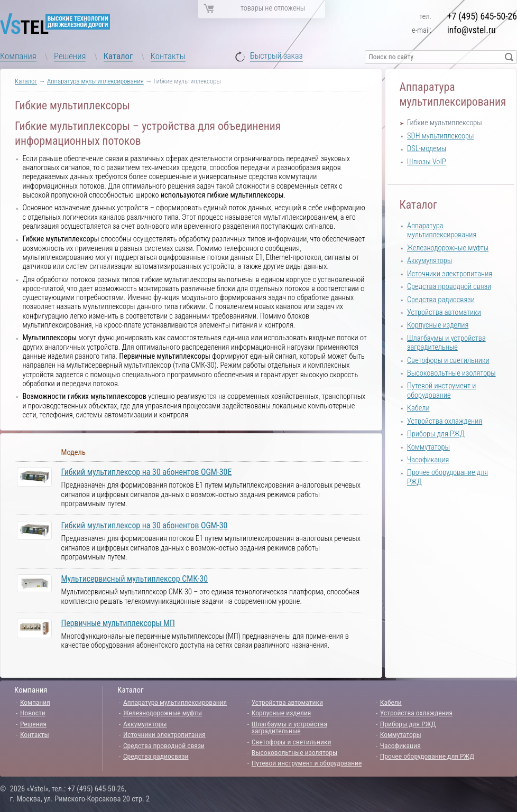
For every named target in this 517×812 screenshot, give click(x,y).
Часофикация (428, 460)
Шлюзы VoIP (427, 162)
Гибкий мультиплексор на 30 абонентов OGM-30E (147, 472)
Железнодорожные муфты (448, 248)
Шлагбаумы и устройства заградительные (446, 343)
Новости (33, 713)
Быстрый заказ (276, 56)
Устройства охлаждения (445, 421)
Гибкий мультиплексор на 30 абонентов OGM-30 (145, 525)
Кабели (418, 408)
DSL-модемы (427, 149)
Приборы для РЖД (436, 434)
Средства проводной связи (449, 287)
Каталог (118, 56)
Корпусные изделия (438, 325)
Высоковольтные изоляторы (451, 373)
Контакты (168, 56)
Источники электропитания (450, 274)
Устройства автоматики (444, 312)
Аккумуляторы (430, 261)
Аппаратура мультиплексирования (95, 81)
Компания (18, 56)
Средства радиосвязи (441, 300)
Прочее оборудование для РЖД (427, 756)
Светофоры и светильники (448, 361)
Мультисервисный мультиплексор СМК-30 (135, 579)
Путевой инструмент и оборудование (441, 390)
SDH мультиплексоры (440, 136)
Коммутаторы (428, 447)
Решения (70, 56)
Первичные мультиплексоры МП (118, 623)
